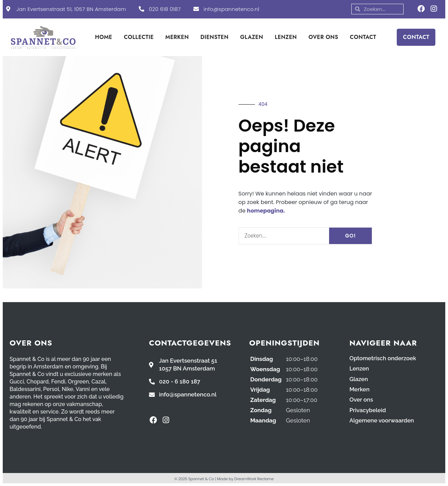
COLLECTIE (139, 37)
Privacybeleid (368, 410)
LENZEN (286, 37)
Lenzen (360, 369)
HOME (104, 37)
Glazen (359, 379)
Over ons (362, 400)
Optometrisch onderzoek (384, 359)
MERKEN (177, 37)
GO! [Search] (351, 236)
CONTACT (363, 37)
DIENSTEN (215, 37)
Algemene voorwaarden (383, 420)
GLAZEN (252, 37)
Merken (360, 389)
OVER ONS (323, 37)
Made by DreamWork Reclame (245, 479)
